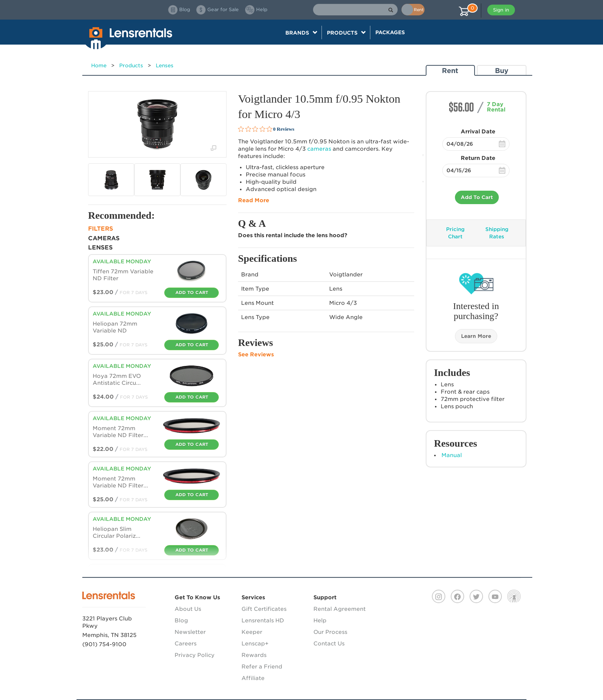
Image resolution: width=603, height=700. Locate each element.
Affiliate (253, 678)
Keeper (252, 632)
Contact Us (329, 643)
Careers (186, 643)
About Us (188, 609)
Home (99, 66)
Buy (502, 71)
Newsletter (190, 632)
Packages (390, 32)
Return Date (478, 158)
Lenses (165, 66)
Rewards (254, 655)
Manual (452, 455)
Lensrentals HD (263, 620)
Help (320, 620)
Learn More (476, 336)
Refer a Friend (262, 667)
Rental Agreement (340, 609)
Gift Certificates (264, 609)
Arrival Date (478, 131)
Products (131, 66)
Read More (254, 200)
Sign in (501, 10)
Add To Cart (477, 197)
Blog (181, 620)
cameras (319, 149)
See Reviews (256, 354)
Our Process (330, 632)
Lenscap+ (255, 643)
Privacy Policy (195, 655)
